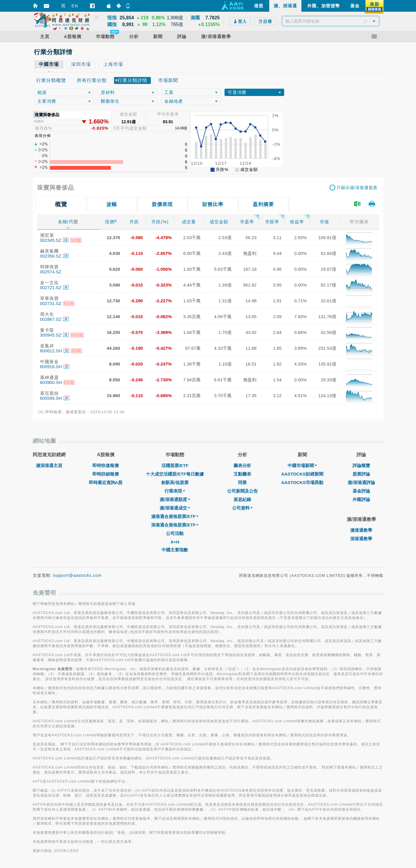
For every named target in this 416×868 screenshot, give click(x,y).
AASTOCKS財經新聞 (302, 474)
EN (75, 6)
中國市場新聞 (302, 465)
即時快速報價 (106, 465)
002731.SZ (51, 303)
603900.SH (51, 382)
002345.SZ (51, 240)
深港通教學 (361, 539)
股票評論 (361, 474)
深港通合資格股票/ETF (175, 525)
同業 (242, 482)
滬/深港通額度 (175, 499)
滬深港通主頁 (49, 465)
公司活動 (175, 533)
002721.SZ (51, 288)
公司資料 (242, 508)
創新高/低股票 (175, 482)
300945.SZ (51, 335)
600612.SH (51, 351)
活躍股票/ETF (175, 465)
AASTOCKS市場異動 (302, 482)
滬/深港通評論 (361, 482)
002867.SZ (51, 319)
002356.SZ (51, 256)
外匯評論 (361, 499)
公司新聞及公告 (242, 491)
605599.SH (51, 398)
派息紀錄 (242, 499)
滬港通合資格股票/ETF (175, 516)
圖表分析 (242, 465)
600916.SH (51, 367)
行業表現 (175, 491)
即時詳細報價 (106, 474)
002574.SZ (51, 272)
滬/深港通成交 (175, 508)
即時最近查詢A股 (106, 482)
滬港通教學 (361, 530)
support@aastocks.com (77, 575)
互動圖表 (242, 474)
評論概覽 (361, 465)
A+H (175, 542)
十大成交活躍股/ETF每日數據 (175, 474)
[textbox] (331, 21)
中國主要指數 (175, 550)
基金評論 (361, 491)
